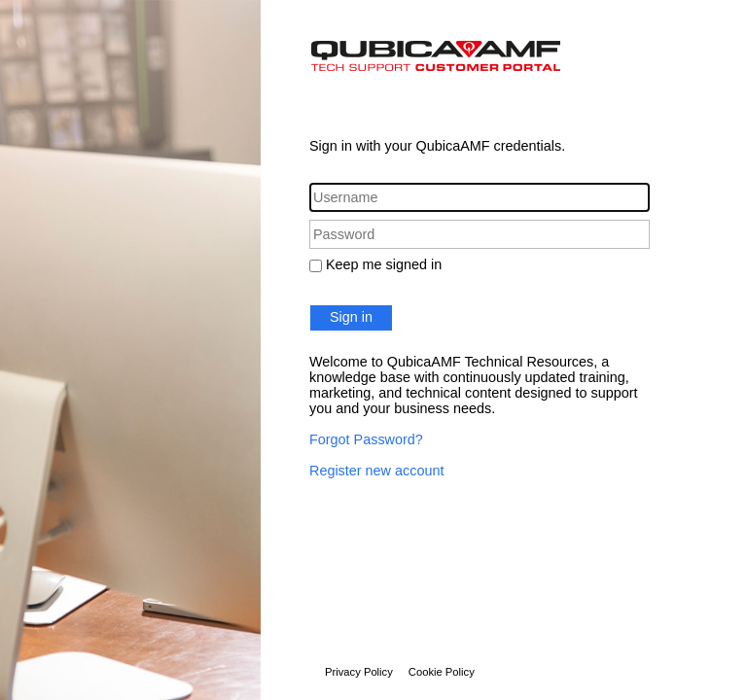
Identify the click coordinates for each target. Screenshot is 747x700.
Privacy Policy (359, 672)
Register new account (376, 471)
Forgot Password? (366, 439)
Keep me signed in (384, 264)
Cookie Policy (442, 672)
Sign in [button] (351, 317)
